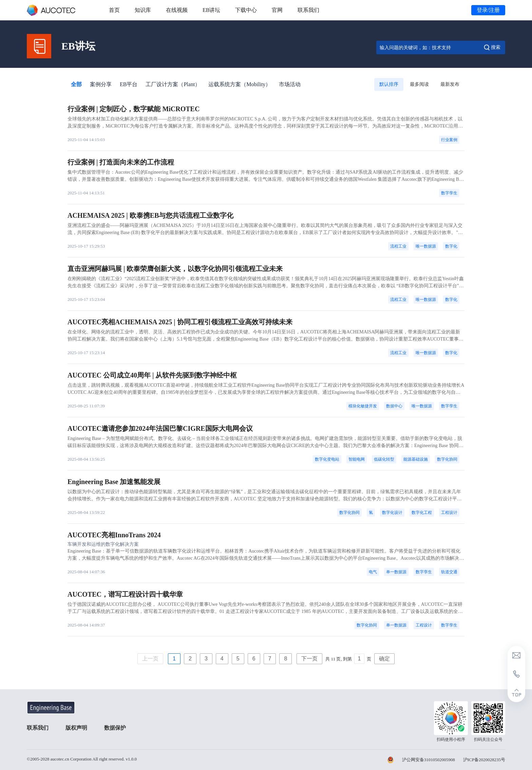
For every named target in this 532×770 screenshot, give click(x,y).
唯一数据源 (426, 246)
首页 (114, 10)
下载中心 (246, 10)
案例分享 (101, 84)
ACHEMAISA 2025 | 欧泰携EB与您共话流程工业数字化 (150, 215)
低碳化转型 (384, 459)
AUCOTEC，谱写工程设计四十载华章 (125, 594)
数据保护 (115, 728)
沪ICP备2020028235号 (484, 760)
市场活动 (290, 84)
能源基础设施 (416, 459)
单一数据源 (396, 572)
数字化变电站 (327, 459)
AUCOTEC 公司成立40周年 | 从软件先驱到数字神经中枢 (152, 375)
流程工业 (398, 246)
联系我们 (308, 10)
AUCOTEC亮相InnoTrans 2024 (114, 535)
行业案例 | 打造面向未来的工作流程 (121, 162)
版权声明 (76, 728)
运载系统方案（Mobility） (240, 84)
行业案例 (449, 140)
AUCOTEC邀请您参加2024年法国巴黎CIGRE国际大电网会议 (160, 428)
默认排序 (389, 84)
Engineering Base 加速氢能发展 (114, 482)
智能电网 (357, 459)
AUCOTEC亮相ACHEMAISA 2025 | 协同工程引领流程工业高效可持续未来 (180, 322)
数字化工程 (422, 513)
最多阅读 (419, 84)
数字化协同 (447, 459)
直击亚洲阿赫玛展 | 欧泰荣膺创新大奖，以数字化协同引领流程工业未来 (175, 269)
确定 (384, 659)
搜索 (492, 47)
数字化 (451, 246)
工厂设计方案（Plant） (173, 84)
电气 (373, 572)
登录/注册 (488, 10)
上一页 (150, 659)
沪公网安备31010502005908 (429, 760)
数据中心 (394, 406)
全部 (76, 84)
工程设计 (449, 513)
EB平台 (129, 84)
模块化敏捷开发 (363, 406)
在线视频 (177, 10)
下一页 (309, 659)
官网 (277, 10)
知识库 (143, 10)
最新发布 (450, 84)
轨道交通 (449, 572)
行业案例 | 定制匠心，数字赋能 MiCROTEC (134, 109)
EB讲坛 (211, 10)
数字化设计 (392, 513)
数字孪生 (449, 193)
